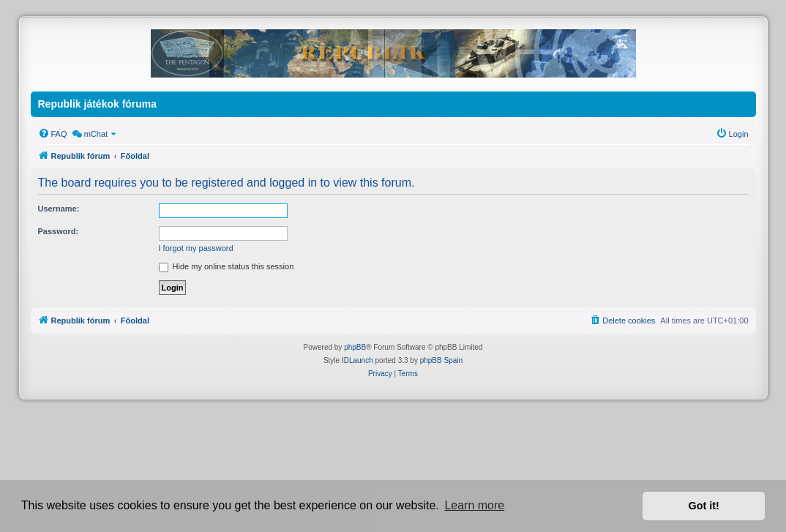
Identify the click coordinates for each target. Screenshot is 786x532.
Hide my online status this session (227, 266)
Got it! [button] (704, 506)
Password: (59, 231)
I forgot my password (196, 248)
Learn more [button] (474, 505)
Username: (59, 209)
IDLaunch (358, 360)
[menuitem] (53, 134)
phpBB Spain (441, 360)
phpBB (355, 347)
